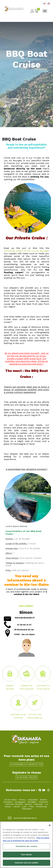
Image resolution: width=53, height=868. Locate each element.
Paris (32, 806)
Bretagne (32, 802)
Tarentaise (27, 809)
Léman (17, 806)
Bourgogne (20, 802)
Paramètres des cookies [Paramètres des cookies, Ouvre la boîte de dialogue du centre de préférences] (27, 848)
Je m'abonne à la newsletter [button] (26, 764)
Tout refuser (26, 856)
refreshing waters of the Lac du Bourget (26, 251)
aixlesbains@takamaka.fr (22, 818)
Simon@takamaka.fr (25, 618)
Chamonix (43, 802)
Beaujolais (33, 800)
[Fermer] (50, 827)
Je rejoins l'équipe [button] (27, 777)
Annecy (22, 800)
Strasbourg (41, 806)
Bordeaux (8, 802)
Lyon (25, 806)
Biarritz (44, 800)
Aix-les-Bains (11, 800)
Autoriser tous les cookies (27, 864)
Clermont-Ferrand (14, 804)
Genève (28, 804)
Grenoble (39, 804)
